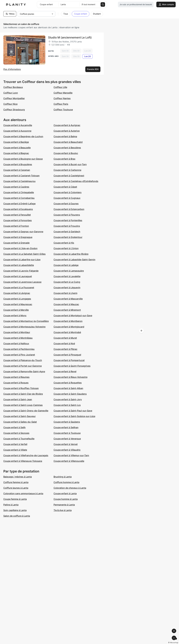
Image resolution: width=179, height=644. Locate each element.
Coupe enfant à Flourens (67, 215)
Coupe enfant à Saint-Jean (18, 399)
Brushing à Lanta (63, 477)
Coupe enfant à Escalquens (18, 209)
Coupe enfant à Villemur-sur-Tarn (71, 455)
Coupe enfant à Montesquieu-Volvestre (24, 327)
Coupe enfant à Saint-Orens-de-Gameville (26, 411)
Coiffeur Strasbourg (14, 110)
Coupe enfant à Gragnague (18, 237)
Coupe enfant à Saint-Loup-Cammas (23, 405)
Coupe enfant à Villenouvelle (69, 461)
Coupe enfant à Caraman (17, 170)
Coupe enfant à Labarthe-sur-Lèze (22, 260)
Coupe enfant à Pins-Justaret (19, 355)
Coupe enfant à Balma (65, 136)
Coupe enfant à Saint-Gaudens (70, 394)
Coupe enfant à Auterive (67, 131)
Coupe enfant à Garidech (67, 232)
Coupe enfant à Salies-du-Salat (20, 422)
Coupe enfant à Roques (16, 383)
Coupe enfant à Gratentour (68, 237)
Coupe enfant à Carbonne (67, 170)
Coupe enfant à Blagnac (16, 153)
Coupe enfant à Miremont (67, 310)
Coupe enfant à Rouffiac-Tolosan (21, 388)
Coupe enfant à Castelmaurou (19, 181)
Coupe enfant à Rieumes (16, 377)
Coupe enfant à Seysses (16, 433)
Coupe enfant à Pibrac (65, 349)
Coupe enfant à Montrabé (67, 332)
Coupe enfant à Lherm (65, 293)
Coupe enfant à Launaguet (18, 276)
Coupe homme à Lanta (66, 499)
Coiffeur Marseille (63, 93)
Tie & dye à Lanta (63, 510)
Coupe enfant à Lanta (65, 493)
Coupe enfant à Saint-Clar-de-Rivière (23, 394)
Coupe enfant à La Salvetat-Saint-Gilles (24, 254)
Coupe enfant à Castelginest (69, 176)
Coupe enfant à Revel (65, 371)
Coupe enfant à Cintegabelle (19, 192)
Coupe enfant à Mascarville (68, 299)
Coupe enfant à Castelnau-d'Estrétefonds (76, 181)
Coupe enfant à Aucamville (18, 125)
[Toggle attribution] (176, 641)
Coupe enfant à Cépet (65, 187)
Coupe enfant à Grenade (16, 243)
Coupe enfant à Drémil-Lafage (19, 204)
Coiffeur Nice (10, 104)
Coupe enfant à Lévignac (17, 293)
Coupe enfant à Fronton (16, 226)
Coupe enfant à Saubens (67, 422)
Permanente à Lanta (64, 505)
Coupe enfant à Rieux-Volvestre (70, 377)
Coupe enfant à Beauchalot (68, 142)
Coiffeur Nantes (62, 98)
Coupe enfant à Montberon (68, 321)
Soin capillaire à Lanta (15, 510)
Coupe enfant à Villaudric (67, 450)
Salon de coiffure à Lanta (17, 516)
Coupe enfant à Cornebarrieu (19, 198)
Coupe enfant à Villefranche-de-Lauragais (26, 455)
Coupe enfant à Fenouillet (17, 215)
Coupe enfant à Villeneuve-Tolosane (23, 461)
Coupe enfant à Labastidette (19, 265)
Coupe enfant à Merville (16, 310)
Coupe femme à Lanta (15, 499)
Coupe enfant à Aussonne (17, 131)
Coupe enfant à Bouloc (66, 153)
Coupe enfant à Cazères (16, 187)
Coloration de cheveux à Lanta (70, 488)
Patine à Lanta (11, 505)
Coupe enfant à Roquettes (68, 383)
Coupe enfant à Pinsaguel (67, 355)
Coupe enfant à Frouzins (67, 226)
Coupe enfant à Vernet (66, 444)
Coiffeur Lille (60, 87)
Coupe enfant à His (64, 243)
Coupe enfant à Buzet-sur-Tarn (70, 164)
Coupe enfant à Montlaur (17, 332)
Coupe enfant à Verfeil (15, 444)
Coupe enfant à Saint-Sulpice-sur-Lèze (74, 416)
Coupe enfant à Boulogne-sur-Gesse (23, 159)
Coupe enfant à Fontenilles (68, 220)
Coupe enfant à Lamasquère (69, 271)
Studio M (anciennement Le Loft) (70, 37)
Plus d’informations (12, 69)
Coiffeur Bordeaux (13, 87)
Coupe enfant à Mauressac (18, 304)
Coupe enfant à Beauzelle (17, 148)
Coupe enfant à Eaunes (66, 204)
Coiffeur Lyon (11, 93)
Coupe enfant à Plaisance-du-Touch (23, 360)
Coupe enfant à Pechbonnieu (19, 349)
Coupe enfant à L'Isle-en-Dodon (20, 248)
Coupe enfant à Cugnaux (67, 198)
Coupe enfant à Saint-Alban (68, 388)
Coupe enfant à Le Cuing (67, 282)
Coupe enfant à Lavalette (67, 276)
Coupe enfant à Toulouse (67, 433)
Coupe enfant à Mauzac (66, 304)
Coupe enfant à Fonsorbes (18, 220)
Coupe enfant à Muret (65, 338)
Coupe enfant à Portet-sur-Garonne (23, 366)
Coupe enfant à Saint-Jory (68, 399)
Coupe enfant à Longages (17, 299)
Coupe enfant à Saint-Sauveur (20, 416)
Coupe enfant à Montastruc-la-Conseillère (26, 321)
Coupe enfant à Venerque (67, 439)
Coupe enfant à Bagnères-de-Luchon (23, 136)
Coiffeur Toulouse (63, 110)
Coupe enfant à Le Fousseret (19, 288)
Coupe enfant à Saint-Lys (67, 405)
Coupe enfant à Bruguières (18, 164)
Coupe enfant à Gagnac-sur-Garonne (23, 232)
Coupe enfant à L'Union (66, 248)
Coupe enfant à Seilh (14, 427)
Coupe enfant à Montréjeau (18, 338)
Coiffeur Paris (61, 104)
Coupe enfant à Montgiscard (69, 327)
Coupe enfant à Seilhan (66, 427)
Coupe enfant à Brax (64, 159)
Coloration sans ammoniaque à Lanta (23, 493)
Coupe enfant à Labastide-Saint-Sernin (74, 260)
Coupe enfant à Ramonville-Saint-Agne (24, 371)
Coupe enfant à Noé (64, 343)
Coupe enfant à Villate (15, 450)
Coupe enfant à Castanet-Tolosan (21, 176)
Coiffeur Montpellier (14, 98)
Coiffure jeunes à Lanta (16, 488)
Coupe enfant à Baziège (16, 142)
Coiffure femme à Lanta (16, 482)
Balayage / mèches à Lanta (18, 477)
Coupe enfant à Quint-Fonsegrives (72, 366)
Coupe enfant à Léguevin (67, 288)
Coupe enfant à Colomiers (68, 192)
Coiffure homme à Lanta (66, 482)
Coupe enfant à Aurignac (67, 125)
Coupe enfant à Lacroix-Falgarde (21, 271)
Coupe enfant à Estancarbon (69, 209)
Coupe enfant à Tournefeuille (19, 439)
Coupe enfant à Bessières (67, 148)
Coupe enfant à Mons (15, 315)
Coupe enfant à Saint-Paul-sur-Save (73, 411)
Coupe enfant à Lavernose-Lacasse (22, 282)
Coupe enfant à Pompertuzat (69, 360)
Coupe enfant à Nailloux (16, 343)
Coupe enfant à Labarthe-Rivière (71, 254)
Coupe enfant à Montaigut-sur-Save (73, 315)
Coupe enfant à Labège (66, 265)
